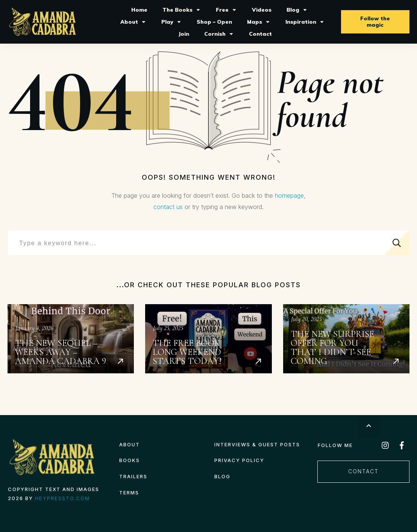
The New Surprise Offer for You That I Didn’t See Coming (346, 339)
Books (130, 460)
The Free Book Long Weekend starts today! (208, 339)
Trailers (133, 476)
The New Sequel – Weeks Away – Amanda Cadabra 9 (71, 339)
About (130, 444)
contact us (168, 207)
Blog (222, 476)
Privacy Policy (239, 460)
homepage (289, 196)
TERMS (129, 493)
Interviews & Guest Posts (257, 444)
